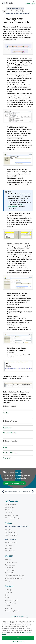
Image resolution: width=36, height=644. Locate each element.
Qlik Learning (9, 513)
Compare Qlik (9, 573)
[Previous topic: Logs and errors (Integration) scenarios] (10, 491)
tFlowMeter (7, 428)
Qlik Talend (8, 530)
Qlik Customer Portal (12, 515)
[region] (18, 631)
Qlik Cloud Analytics (11, 543)
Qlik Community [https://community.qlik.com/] (18, 617)
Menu (33, 4)
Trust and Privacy (11, 565)
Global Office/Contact (12, 611)
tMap (5, 448)
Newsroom (8, 608)
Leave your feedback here (14, 483)
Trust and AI (9, 568)
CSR (6, 595)
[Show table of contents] (4, 9)
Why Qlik (8, 560)
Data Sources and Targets (13, 578)
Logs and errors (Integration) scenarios (18, 13)
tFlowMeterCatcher (10, 433)
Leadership (9, 592)
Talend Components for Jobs (15, 9)
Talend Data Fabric (11, 535)
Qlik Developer (10, 507)
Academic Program (11, 600)
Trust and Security (11, 562)
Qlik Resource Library (12, 518)
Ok (18, 638)
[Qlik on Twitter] (27, 617)
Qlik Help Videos (10, 505)
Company (8, 590)
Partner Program (10, 603)
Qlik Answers (9, 546)
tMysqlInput (7, 458)
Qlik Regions (9, 581)
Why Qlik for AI (10, 570)
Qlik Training (9, 510)
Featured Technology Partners (15, 576)
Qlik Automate (9, 551)
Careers (7, 606)
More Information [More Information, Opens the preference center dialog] (18, 642)
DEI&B (7, 598)
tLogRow (6, 413)
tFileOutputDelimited (10, 453)
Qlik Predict (9, 548)
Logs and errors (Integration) (15, 11)
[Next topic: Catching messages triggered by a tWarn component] (26, 491)
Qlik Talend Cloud (11, 532)
